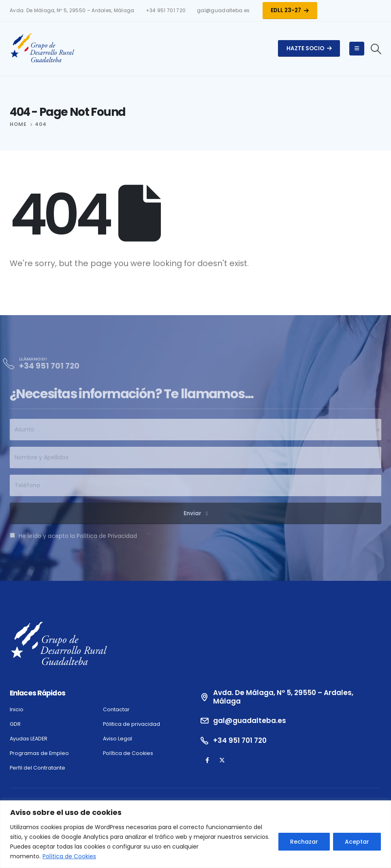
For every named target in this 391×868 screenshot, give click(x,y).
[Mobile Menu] (357, 49)
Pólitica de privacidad (131, 724)
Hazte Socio (309, 48)
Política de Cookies (69, 856)
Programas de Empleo (39, 753)
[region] (195, 834)
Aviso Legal (118, 739)
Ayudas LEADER (29, 739)
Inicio (17, 709)
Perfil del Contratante (37, 768)
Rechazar (304, 842)
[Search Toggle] (376, 49)
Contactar (116, 709)
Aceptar (357, 842)
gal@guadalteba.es (223, 11)
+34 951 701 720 (166, 11)
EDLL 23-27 (290, 10)
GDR (15, 724)
